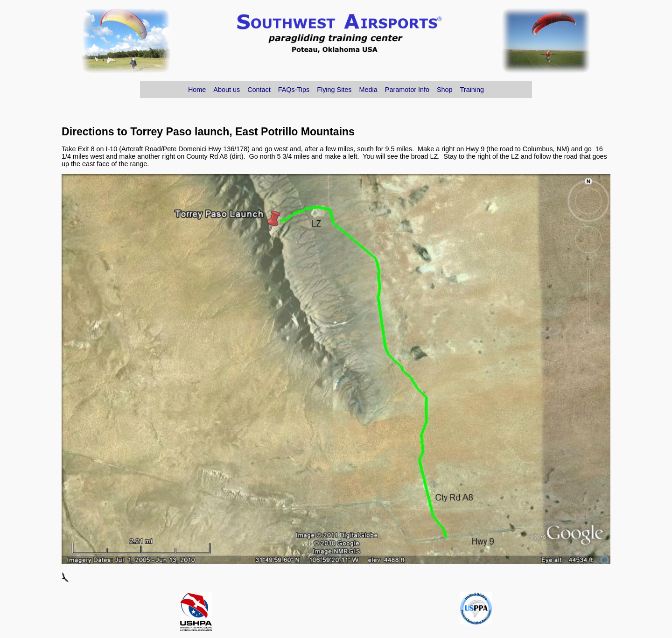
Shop (445, 90)
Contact (259, 90)
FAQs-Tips (294, 90)
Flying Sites (334, 90)
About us (227, 90)
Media (368, 90)
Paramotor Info (407, 90)
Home (197, 90)
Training (472, 90)
